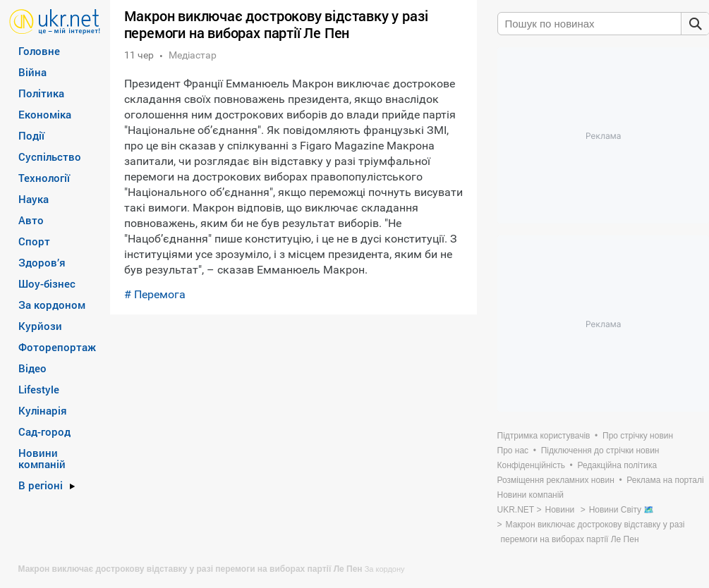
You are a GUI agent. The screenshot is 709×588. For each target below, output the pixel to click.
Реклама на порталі (665, 480)
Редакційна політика (617, 465)
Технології (44, 178)
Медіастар (193, 55)
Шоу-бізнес (47, 283)
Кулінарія (43, 410)
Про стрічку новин (638, 436)
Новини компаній (42, 458)
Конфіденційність (531, 465)
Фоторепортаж (57, 347)
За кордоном (52, 305)
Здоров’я (42, 262)
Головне (39, 51)
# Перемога (155, 294)
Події (31, 135)
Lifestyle (39, 389)
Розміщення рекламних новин (556, 480)
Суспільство (50, 157)
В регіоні (41, 485)
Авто (31, 220)
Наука (34, 199)
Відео (32, 368)
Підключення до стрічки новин (600, 451)
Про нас (513, 451)
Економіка (45, 114)
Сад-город (44, 431)
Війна (32, 72)
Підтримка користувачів (544, 436)
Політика (41, 93)
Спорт (34, 241)
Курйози (40, 326)
